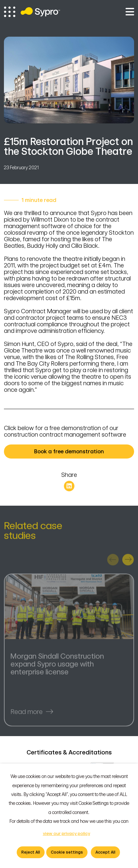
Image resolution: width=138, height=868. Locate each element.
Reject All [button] (31, 852)
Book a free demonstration (80, 451)
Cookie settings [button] (67, 852)
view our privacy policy (67, 833)
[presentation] (113, 562)
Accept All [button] (105, 852)
